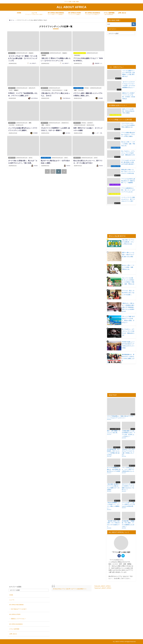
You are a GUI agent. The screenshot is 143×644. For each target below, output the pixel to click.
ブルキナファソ (65, 122)
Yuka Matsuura (66, 98)
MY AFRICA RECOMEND (80, 53)
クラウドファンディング (22, 53)
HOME (19, 13)
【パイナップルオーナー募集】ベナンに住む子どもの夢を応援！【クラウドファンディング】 (23, 58)
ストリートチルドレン (57, 90)
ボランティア (32, 88)
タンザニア (90, 122)
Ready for (31, 53)
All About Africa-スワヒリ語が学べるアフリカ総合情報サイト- (70, 589)
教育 (75, 90)
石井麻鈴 (101, 98)
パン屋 (66, 90)
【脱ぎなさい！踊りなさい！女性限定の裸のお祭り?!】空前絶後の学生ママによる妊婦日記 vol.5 (128, 307)
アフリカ (86, 88)
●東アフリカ (12, 53)
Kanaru (36, 165)
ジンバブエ (81, 90)
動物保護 (44, 55)
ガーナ (31, 157)
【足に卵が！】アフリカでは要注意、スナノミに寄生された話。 (128, 242)
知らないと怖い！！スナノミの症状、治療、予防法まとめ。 (128, 267)
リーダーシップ (19, 125)
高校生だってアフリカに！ (18, 619)
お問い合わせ (122, 13)
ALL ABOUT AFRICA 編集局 (37, 63)
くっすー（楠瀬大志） (101, 132)
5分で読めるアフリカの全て (19, 609)
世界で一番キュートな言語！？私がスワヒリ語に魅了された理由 (128, 255)
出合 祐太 (68, 132)
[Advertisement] (122, 50)
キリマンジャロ (90, 125)
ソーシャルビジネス (46, 90)
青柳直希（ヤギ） (99, 63)
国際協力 (16, 90)
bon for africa (77, 55)
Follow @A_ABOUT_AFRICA (102, 586)
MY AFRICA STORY (78, 88)
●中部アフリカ (45, 53)
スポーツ (48, 125)
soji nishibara (34, 98)
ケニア (11, 90)
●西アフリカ (44, 122)
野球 (43, 125)
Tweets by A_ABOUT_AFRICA (103, 588)
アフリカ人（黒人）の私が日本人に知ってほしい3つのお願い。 (128, 293)
